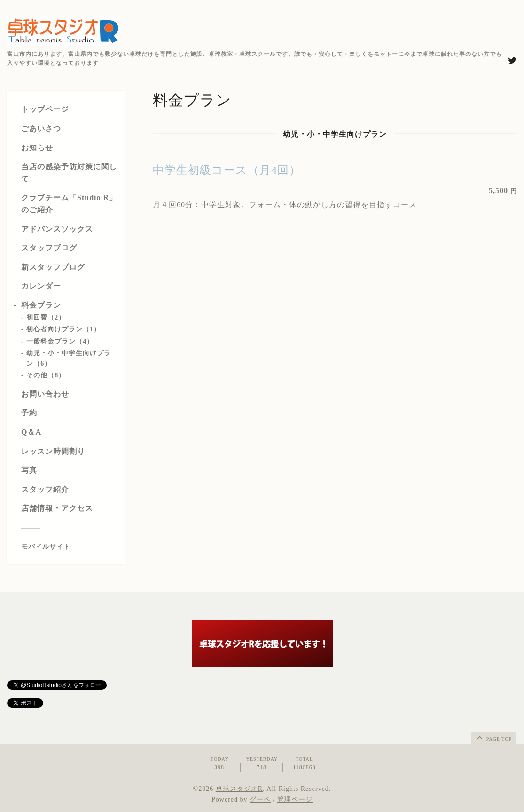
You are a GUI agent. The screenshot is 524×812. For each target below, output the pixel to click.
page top (493, 737)
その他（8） (46, 375)
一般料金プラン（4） (60, 341)
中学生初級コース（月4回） (227, 170)
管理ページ (295, 800)
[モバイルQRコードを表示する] (69, 547)
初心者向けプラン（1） (63, 329)
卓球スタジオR (239, 789)
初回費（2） (46, 317)
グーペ (260, 800)
